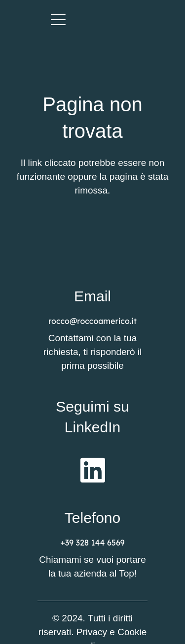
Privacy (92, 632)
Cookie (132, 632)
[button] (58, 20)
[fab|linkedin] (93, 470)
